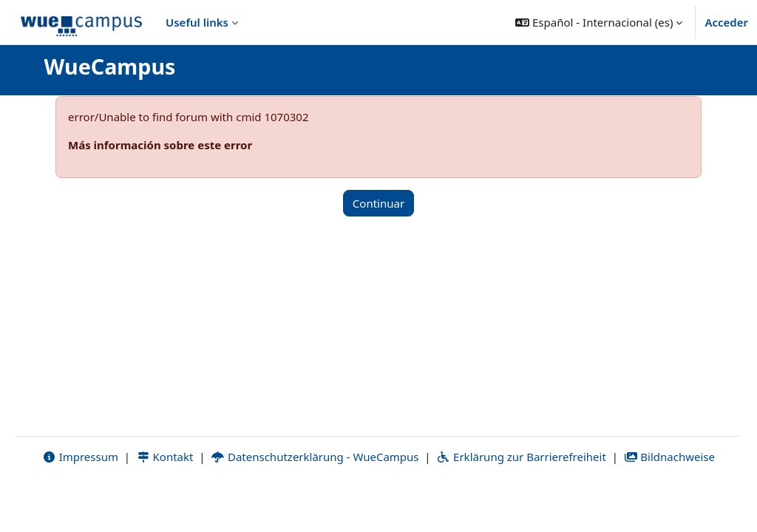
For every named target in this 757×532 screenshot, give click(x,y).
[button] (599, 22)
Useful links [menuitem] (197, 22)
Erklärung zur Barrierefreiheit (521, 500)
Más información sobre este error (160, 145)
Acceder (726, 22)
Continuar (378, 203)
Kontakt (165, 500)
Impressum (80, 500)
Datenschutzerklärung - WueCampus (315, 500)
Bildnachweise (669, 500)
